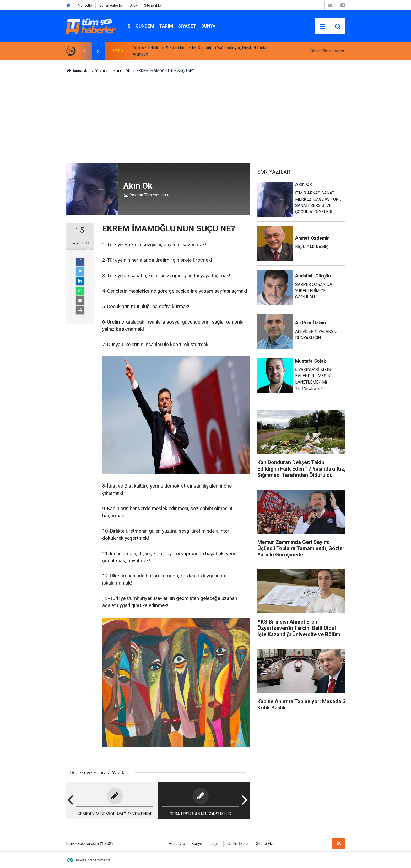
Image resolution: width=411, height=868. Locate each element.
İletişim (215, 844)
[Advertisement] (206, 118)
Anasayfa (177, 844)
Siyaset (187, 26)
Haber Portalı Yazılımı (92, 860)
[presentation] (84, 51)
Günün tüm (328, 51)
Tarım (166, 26)
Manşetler (85, 5)
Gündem (145, 26)
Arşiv (134, 5)
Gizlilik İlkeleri (238, 844)
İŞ (128, 26)
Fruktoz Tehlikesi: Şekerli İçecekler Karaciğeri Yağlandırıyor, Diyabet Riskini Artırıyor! (201, 51)
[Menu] (322, 26)
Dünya (208, 26)
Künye (197, 844)
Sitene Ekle (152, 5)
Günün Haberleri (111, 5)
